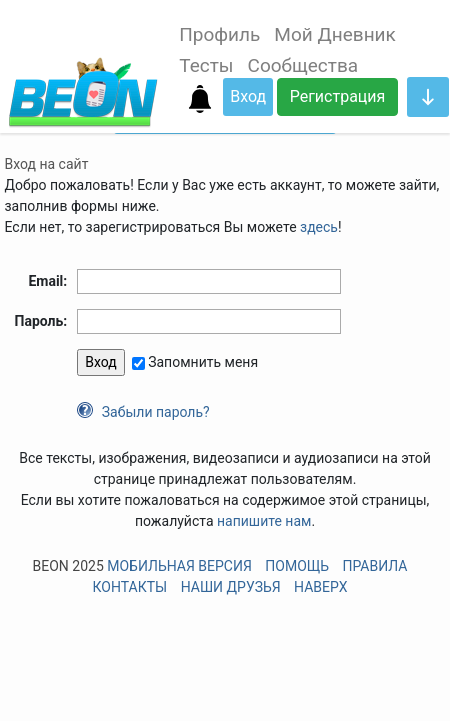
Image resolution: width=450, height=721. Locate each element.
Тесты (206, 65)
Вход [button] (248, 96)
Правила (374, 566)
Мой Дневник (334, 34)
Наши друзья (231, 587)
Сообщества (303, 65)
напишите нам (264, 521)
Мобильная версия (179, 566)
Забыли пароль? (156, 412)
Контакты (130, 587)
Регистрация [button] (338, 96)
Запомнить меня (203, 362)
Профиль (219, 34)
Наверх (320, 587)
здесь (319, 227)
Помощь (297, 566)
